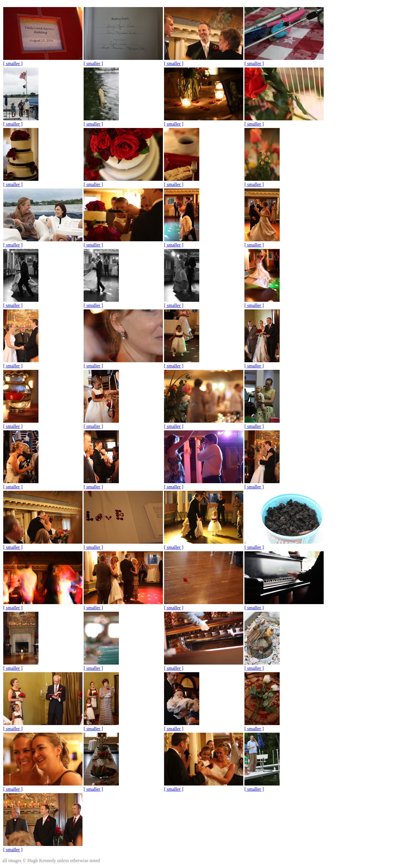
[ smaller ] (13, 64)
